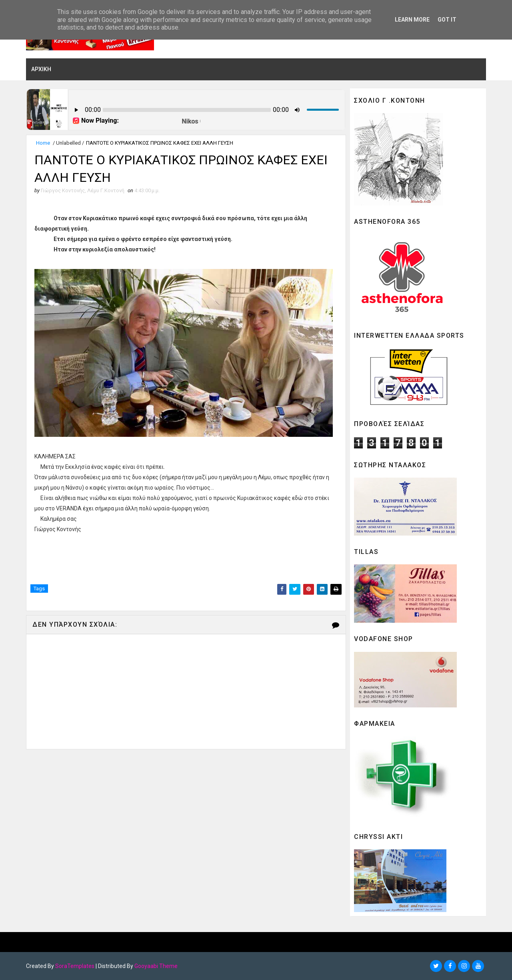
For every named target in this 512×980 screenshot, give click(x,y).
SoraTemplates (75, 966)
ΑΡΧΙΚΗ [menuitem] (41, 69)
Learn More (412, 20)
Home (43, 143)
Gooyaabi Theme (156, 966)
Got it (447, 20)
